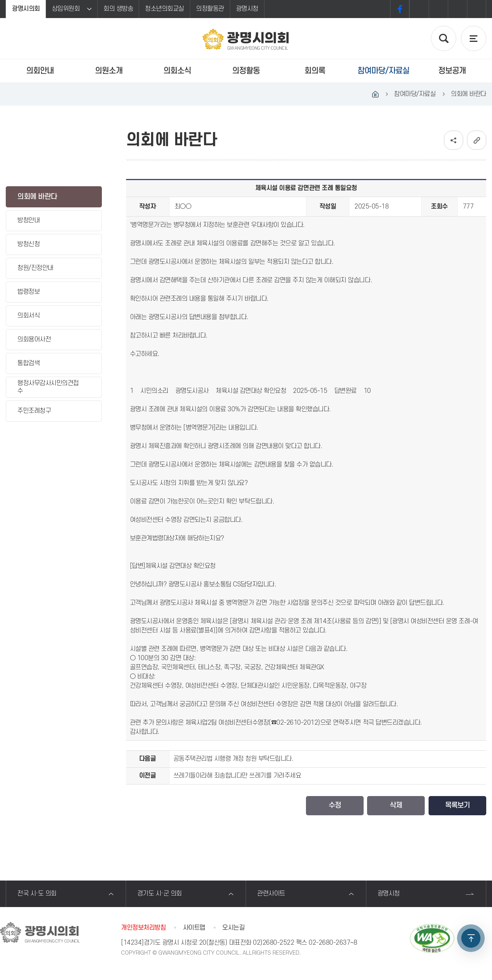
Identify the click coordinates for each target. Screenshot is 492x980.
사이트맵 (194, 928)
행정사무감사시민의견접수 (48, 387)
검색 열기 (444, 38)
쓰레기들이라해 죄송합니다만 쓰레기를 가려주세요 (237, 776)
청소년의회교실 (165, 9)
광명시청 (247, 9)
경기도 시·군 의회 (160, 894)
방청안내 (28, 220)
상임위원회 (66, 9)
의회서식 (28, 316)
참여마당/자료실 (383, 71)
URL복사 (477, 140)
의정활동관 (210, 9)
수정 (335, 805)
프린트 (477, 9)
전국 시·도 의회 (37, 894)
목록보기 (457, 805)
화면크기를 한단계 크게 (419, 9)
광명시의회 (26, 9)
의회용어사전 (34, 339)
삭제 (396, 805)
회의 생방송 (118, 9)
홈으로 (375, 94)
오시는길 (233, 928)
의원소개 (109, 71)
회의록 (315, 71)
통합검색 (28, 363)
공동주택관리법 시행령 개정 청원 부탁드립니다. (234, 759)
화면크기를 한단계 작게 (457, 9)
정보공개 (452, 71)
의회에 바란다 (37, 197)
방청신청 (28, 244)
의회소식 (177, 71)
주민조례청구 (34, 411)
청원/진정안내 (35, 268)
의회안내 (40, 71)
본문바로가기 (0, 0)
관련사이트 (271, 894)
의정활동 (246, 71)
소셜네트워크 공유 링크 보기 (454, 140)
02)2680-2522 (273, 943)
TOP (471, 938)
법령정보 (28, 292)
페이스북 (400, 9)
